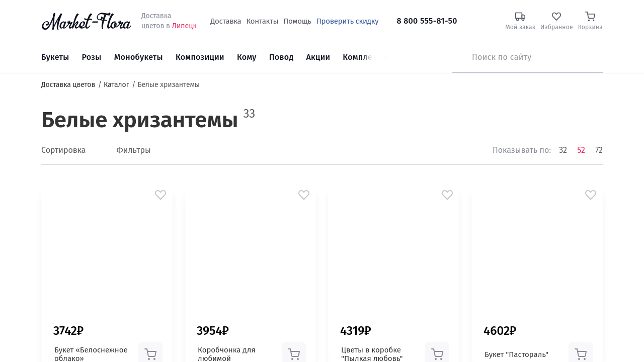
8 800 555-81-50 (427, 21)
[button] (160, 195)
